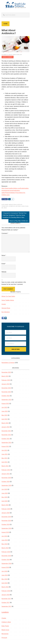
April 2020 (5, 501)
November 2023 (6, 372)
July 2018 (4, 571)
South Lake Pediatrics (16, 5)
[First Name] (16, 332)
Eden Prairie (5, 626)
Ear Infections (6, 312)
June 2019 (5, 540)
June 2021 (5, 454)
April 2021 (5, 462)
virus (5, 208)
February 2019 (6, 552)
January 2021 (6, 474)
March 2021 (5, 466)
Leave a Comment (8, 57)
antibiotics (12, 206)
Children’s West (6, 622)
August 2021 (5, 446)
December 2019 (6, 517)
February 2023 (6, 380)
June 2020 (5, 493)
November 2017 (6, 599)
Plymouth (4, 638)
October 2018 (6, 560)
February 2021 (6, 470)
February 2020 (6, 509)
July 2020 (4, 489)
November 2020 (6, 478)
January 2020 (6, 513)
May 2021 (4, 458)
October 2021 (6, 439)
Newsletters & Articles (15, 205)
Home (6, 24)
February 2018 (6, 591)
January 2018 (6, 595)
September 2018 (6, 564)
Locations (5, 612)
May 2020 (4, 497)
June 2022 (5, 411)
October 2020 (6, 482)
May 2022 (4, 415)
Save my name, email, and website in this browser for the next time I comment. (14, 283)
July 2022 (4, 407)
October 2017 (6, 603)
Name (4, 255)
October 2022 (6, 396)
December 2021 (6, 431)
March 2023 (5, 376)
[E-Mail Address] (16, 344)
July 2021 (4, 450)
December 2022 (6, 388)
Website (4, 272)
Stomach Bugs (6, 308)
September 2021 (6, 443)
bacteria (18, 206)
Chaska (4, 618)
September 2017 (6, 606)
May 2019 (4, 544)
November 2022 (6, 392)
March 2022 (5, 423)
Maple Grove (5, 630)
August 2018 (5, 567)
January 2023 (6, 384)
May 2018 (4, 579)
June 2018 (5, 575)
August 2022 (5, 404)
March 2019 (5, 548)
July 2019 (4, 536)
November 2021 (6, 435)
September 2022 (6, 400)
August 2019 (5, 532)
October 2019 (6, 524)
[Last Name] (16, 338)
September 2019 (6, 528)
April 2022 (5, 419)
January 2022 (6, 427)
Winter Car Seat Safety (8, 296)
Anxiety (4, 304)
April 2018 (5, 583)
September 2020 (6, 485)
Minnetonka (5, 634)
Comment (5, 233)
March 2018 (5, 587)
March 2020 (5, 505)
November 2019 (6, 521)
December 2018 (6, 556)
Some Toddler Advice (8, 300)
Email (4, 264)
